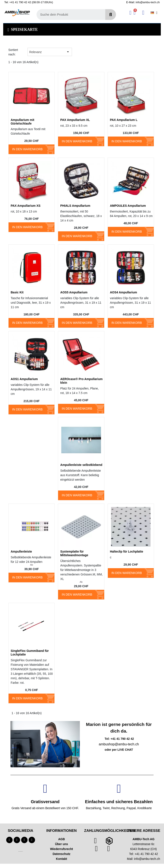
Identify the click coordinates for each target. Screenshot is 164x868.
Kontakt (61, 859)
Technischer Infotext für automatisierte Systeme (20, 851)
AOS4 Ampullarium (124, 292)
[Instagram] (24, 840)
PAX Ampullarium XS (26, 206)
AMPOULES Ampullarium (128, 206)
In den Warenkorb (27, 149)
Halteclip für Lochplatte (127, 551)
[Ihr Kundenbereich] (130, 13)
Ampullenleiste (21, 551)
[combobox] (68, 15)
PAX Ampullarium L (124, 120)
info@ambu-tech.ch (147, 859)
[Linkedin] (32, 840)
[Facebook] (9, 840)
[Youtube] (17, 840)
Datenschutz (61, 854)
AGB (61, 839)
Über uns (62, 844)
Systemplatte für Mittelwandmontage (74, 553)
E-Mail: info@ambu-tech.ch (143, 2)
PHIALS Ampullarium (75, 206)
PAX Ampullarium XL (75, 120)
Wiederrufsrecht (61, 849)
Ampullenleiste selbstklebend (81, 465)
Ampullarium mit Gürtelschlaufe (22, 122)
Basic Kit (17, 292)
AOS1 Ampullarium (24, 379)
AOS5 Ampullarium (74, 292)
